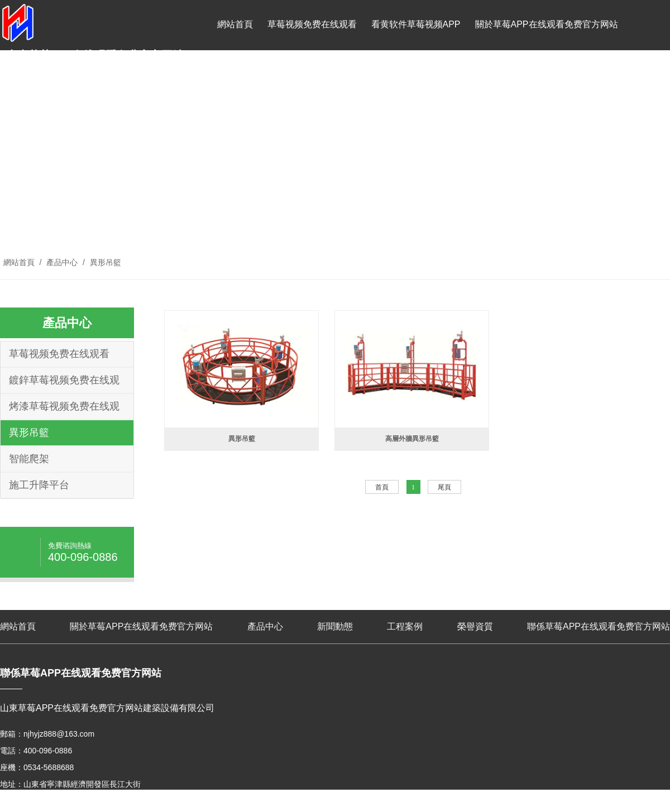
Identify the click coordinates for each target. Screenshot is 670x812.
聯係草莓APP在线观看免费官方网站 (490, 75)
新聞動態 (285, 75)
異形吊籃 (104, 262)
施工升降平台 (39, 485)
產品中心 (235, 75)
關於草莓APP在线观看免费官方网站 (547, 24)
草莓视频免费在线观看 (312, 24)
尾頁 (444, 487)
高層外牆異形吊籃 (412, 439)
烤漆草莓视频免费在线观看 (64, 410)
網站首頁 (235, 24)
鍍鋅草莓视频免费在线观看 (64, 384)
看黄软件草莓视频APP (416, 24)
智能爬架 (29, 459)
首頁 (382, 487)
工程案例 (336, 75)
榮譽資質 (386, 75)
